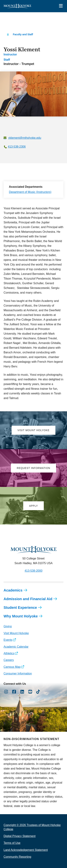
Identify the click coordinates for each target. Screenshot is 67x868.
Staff (7, 60)
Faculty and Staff (23, 34)
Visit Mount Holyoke (16, 633)
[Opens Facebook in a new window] (14, 692)
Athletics (9, 653)
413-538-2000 (34, 571)
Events (8, 640)
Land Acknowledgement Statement (26, 850)
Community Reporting (17, 857)
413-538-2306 (17, 147)
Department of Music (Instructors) (30, 192)
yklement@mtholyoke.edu (25, 138)
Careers (9, 660)
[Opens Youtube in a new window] (30, 692)
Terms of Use (12, 843)
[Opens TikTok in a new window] (38, 692)
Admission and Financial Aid (28, 599)
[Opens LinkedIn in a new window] (22, 692)
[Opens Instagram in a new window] (6, 692)
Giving (8, 626)
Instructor (10, 54)
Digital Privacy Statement (20, 836)
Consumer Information (18, 674)
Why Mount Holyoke (21, 616)
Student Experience (20, 608)
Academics (13, 590)
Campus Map (12, 667)
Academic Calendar (16, 647)
